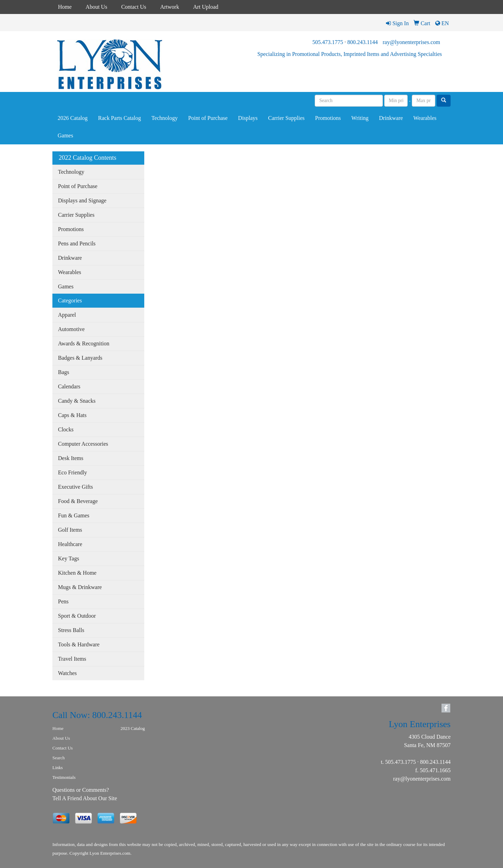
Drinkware (391, 118)
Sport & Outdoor (77, 616)
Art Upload (206, 7)
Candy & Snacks (77, 401)
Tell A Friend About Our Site (85, 798)
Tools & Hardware (79, 644)
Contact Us (134, 7)
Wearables (425, 118)
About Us (96, 7)
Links (58, 767)
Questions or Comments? (81, 790)
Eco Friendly (72, 472)
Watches (67, 673)
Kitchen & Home (77, 573)
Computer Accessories (83, 444)
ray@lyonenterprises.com (411, 42)
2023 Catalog (133, 728)
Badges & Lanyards (80, 358)
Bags (64, 372)
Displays (248, 118)
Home (65, 7)
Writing (360, 118)
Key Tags (68, 558)
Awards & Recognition (84, 343)
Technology (164, 118)
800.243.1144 (362, 42)
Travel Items (72, 659)
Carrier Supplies (286, 118)
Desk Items (71, 458)
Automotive (71, 329)
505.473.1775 (328, 42)
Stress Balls (71, 630)
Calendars (69, 386)
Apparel (67, 315)
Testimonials (64, 777)
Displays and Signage (82, 200)
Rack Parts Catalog (120, 118)
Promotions (328, 118)
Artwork (169, 7)
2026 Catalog (73, 118)
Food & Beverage (78, 501)
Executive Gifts (75, 487)
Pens (63, 601)
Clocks (66, 429)
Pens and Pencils (77, 243)
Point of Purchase (208, 118)
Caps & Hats (72, 415)
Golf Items (70, 530)
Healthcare (70, 544)
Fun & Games (74, 515)
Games (65, 135)
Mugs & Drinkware (80, 587)
